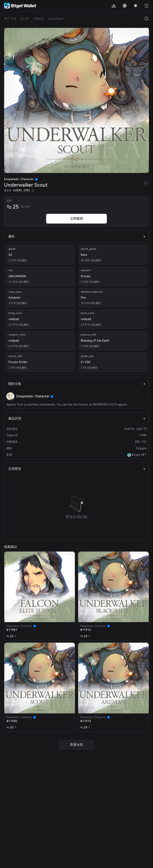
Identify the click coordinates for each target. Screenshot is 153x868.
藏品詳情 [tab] (77, 418)
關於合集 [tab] (77, 384)
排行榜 (24, 19)
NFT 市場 (10, 19)
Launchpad (56, 19)
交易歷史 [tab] (77, 469)
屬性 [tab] (77, 236)
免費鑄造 (38, 19)
